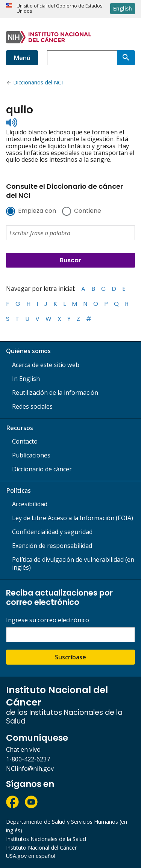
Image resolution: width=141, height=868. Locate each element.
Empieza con (37, 211)
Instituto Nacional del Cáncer (41, 848)
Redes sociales (32, 406)
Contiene (88, 211)
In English (26, 379)
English (123, 8)
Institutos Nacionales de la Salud (46, 839)
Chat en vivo (23, 749)
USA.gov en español (31, 856)
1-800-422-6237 (28, 759)
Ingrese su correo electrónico (48, 620)
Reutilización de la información (55, 393)
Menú (22, 58)
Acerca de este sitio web (46, 365)
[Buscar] (126, 58)
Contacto (25, 441)
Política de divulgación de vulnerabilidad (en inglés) (73, 563)
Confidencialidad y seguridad (52, 532)
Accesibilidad (30, 504)
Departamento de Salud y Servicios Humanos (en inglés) (67, 826)
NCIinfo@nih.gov (30, 769)
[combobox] (82, 58)
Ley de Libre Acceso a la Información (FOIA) (73, 518)
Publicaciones (31, 455)
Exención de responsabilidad (52, 546)
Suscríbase (70, 657)
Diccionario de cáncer (42, 469)
